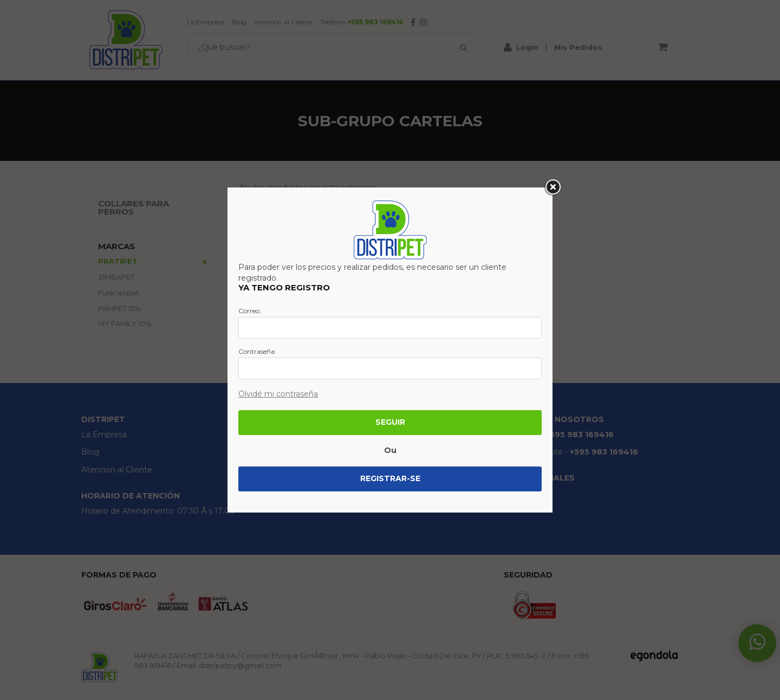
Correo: (250, 311)
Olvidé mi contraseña (278, 394)
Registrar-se (390, 478)
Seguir (390, 422)
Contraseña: (257, 352)
